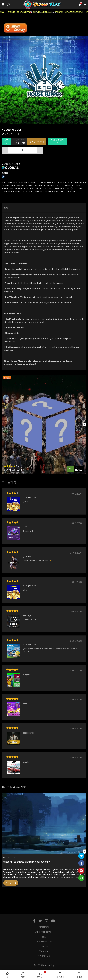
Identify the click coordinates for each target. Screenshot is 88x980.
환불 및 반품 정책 (44, 941)
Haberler (44, 946)
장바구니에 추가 (37, 142)
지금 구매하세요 (57, 142)
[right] (85, 425)
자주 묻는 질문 (44, 956)
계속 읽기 (11, 883)
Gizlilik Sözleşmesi (44, 932)
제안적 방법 (44, 927)
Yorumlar (44, 951)
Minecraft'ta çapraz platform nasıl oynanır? (26, 862)
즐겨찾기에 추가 (10, 134)
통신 (44, 937)
